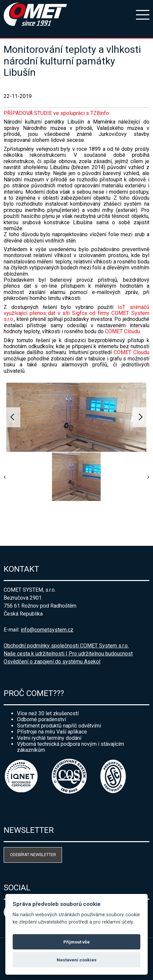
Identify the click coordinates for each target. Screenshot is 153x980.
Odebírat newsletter (33, 855)
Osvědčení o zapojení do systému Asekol (52, 662)
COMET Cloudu (122, 331)
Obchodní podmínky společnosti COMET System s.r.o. (66, 646)
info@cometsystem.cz (47, 630)
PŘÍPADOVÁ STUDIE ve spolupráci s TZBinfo (56, 113)
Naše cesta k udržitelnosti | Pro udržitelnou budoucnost (68, 654)
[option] (76, 417)
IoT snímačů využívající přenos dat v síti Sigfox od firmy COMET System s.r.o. (76, 313)
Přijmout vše (76, 942)
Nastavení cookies (77, 960)
